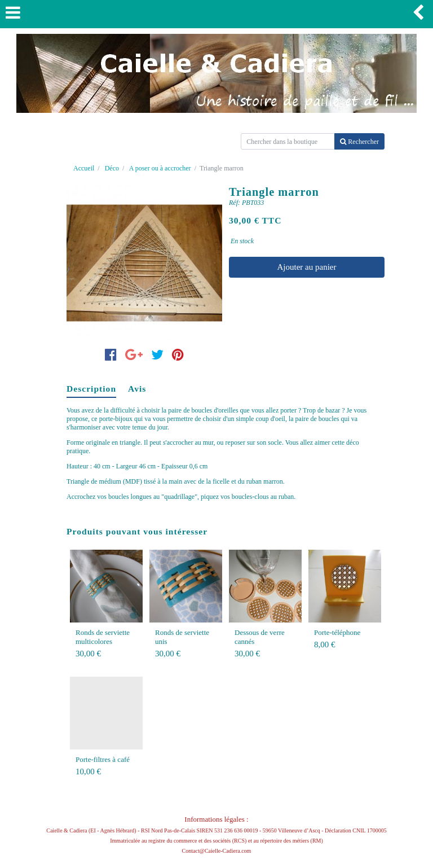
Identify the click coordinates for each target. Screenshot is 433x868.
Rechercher (359, 142)
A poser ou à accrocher (160, 168)
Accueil (84, 168)
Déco (112, 168)
